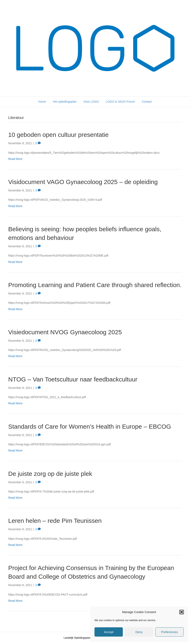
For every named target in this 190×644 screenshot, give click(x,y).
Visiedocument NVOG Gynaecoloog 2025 (65, 332)
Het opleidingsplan (65, 102)
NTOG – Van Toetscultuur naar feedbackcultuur (73, 379)
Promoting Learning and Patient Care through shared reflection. (95, 285)
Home (42, 102)
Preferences (170, 632)
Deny (139, 632)
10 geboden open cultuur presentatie (58, 135)
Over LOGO (91, 102)
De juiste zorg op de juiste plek (50, 474)
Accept (109, 632)
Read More (15, 159)
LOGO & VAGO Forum (120, 102)
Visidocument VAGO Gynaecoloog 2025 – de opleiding (83, 182)
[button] (182, 612)
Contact (147, 102)
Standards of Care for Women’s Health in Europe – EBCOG (90, 426)
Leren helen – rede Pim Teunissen (55, 521)
